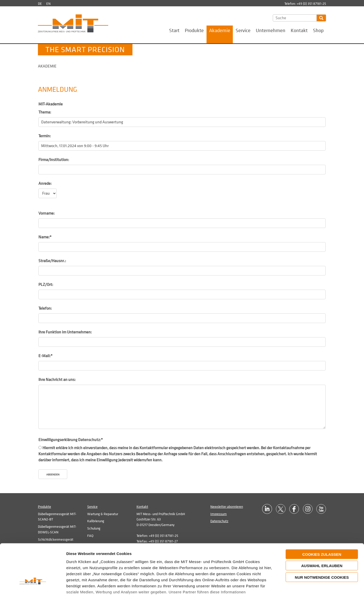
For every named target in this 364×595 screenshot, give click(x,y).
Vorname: (47, 213)
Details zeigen (290, 585)
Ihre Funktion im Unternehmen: (65, 332)
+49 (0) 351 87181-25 (311, 4)
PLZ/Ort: (46, 285)
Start (174, 31)
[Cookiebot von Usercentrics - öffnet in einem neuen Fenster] (33, 585)
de (40, 4)
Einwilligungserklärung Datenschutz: (71, 440)
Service (243, 31)
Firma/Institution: (54, 160)
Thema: (45, 112)
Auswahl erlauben (322, 527)
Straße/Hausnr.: (52, 261)
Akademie (220, 31)
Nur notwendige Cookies (322, 539)
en (48, 4)
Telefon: (45, 308)
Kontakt (299, 31)
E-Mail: (45, 356)
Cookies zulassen (322, 516)
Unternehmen (271, 31)
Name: (45, 237)
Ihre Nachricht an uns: (57, 380)
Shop (318, 31)
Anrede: (45, 184)
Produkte (194, 31)
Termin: (45, 136)
